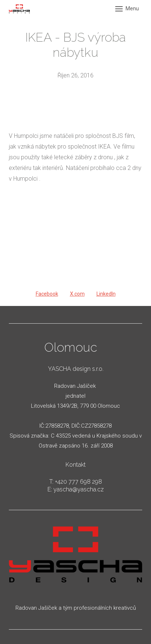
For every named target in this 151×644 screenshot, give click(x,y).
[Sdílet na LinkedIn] (106, 294)
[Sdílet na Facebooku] (47, 294)
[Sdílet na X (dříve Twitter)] (77, 294)
